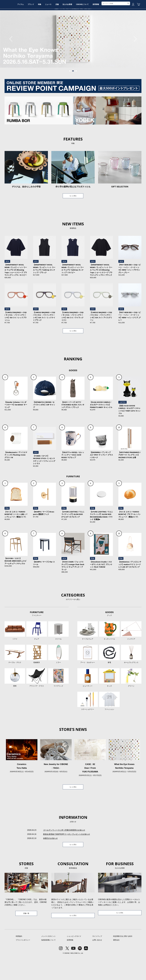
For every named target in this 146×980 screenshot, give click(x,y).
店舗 (73, 24)
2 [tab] (73, 88)
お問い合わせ (97, 963)
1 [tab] (70, 88)
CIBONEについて (101, 24)
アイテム (29, 24)
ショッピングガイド (74, 960)
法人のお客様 (85, 24)
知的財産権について (48, 963)
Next (134, 56)
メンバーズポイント (48, 960)
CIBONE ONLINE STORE (73, 17)
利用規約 (19, 960)
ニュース (62, 24)
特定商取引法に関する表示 (123, 960)
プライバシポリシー (23, 963)
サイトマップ (97, 960)
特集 (52, 24)
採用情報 (117, 24)
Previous (12, 56)
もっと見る (73, 213)
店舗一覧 (26, 936)
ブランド (41, 24)
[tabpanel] (73, 56)
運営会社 (116, 963)
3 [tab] (76, 88)
